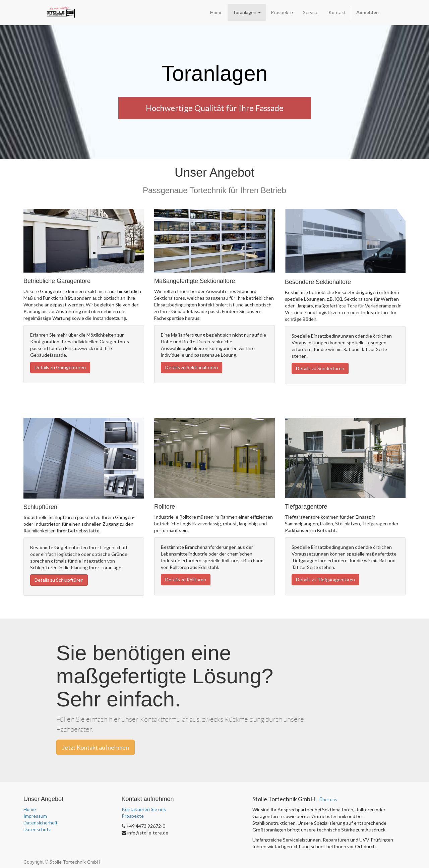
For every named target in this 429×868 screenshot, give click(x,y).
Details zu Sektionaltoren (192, 367)
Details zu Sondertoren (320, 368)
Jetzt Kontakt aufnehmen (96, 747)
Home (30, 809)
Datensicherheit (41, 823)
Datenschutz (37, 829)
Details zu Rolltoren (186, 580)
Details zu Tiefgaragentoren (325, 580)
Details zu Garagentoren (60, 367)
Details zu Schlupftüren (59, 580)
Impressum (35, 816)
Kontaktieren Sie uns (144, 809)
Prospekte (133, 816)
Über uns (328, 800)
